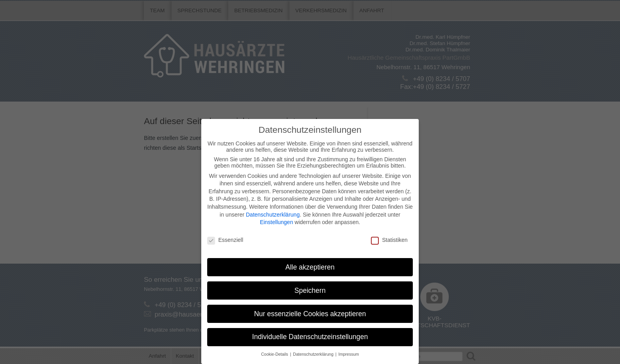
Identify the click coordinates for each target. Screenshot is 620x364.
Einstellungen (276, 222)
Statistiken (389, 240)
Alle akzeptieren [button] (310, 267)
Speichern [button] (310, 290)
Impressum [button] (349, 354)
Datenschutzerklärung (273, 215)
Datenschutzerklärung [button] (314, 354)
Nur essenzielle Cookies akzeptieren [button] (310, 314)
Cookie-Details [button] (275, 354)
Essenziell (225, 240)
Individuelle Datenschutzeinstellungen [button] (310, 337)
